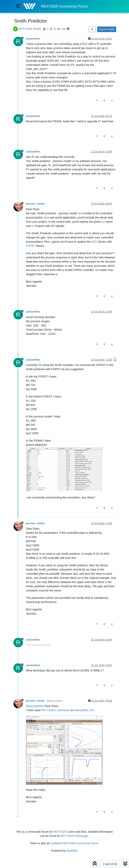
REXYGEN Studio (30, 29)
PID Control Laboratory (55, 710)
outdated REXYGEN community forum (74, 843)
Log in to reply (107, 29)
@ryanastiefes (55, 701)
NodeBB (72, 851)
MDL (94, 242)
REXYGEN (60, 832)
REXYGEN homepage (74, 836)
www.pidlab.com (84, 710)
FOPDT (31, 246)
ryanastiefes (33, 39)
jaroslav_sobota (35, 204)
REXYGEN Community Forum (64, 6)
